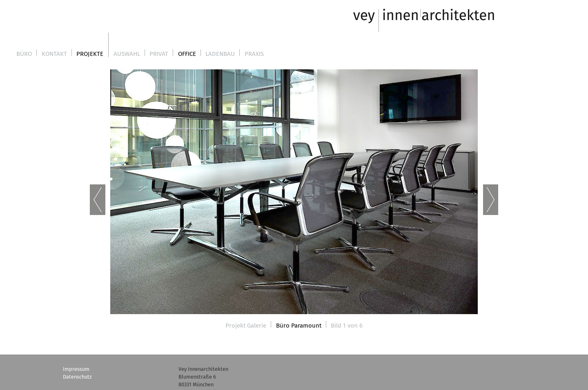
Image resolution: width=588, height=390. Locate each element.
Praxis (254, 54)
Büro (24, 54)
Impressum (76, 369)
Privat (159, 54)
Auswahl (127, 54)
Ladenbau (220, 54)
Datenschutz (77, 377)
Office (187, 54)
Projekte (90, 54)
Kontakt (54, 54)
